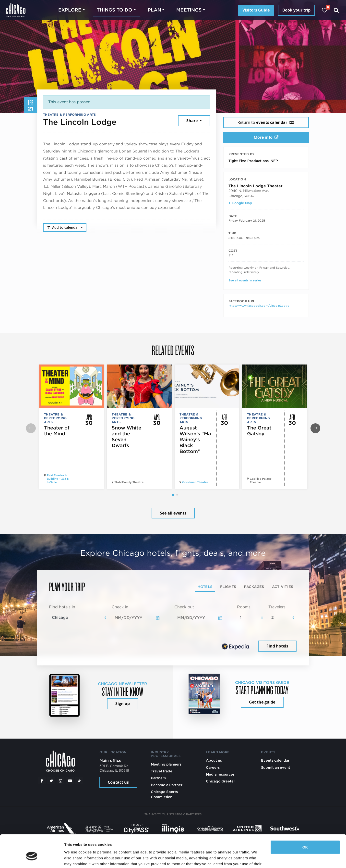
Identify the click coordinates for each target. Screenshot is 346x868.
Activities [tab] (283, 586)
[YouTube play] (70, 781)
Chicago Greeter (221, 781)
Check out (184, 607)
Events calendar (275, 760)
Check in (120, 607)
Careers (213, 767)
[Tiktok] (79, 781)
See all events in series (245, 280)
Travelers (277, 607)
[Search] (336, 10)
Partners (158, 778)
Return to (266, 122)
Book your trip (296, 10)
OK (305, 822)
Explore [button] (70, 10)
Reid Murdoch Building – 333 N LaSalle (58, 479)
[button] (173, 495)
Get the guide (262, 702)
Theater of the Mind (57, 431)
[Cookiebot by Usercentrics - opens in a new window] (32, 858)
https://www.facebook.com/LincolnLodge (259, 306)
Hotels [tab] (205, 586)
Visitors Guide (256, 10)
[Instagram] (60, 781)
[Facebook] (42, 781)
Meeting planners (166, 764)
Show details (76, 858)
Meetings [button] (189, 10)
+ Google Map (240, 203)
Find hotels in (62, 607)
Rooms (244, 607)
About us (214, 760)
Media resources (220, 774)
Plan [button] (154, 10)
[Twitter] (51, 781)
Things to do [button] (114, 10)
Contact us (118, 782)
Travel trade (162, 771)
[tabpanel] (173, 629)
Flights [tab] (228, 586)
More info (266, 137)
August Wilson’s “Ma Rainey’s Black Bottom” (195, 440)
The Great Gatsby (259, 431)
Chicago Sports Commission (164, 794)
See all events (173, 513)
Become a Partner (167, 785)
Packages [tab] (254, 586)
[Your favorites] (325, 10)
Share (192, 121)
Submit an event (276, 767)
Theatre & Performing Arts (70, 115)
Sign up (123, 704)
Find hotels (277, 646)
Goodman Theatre (195, 482)
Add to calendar (63, 227)
